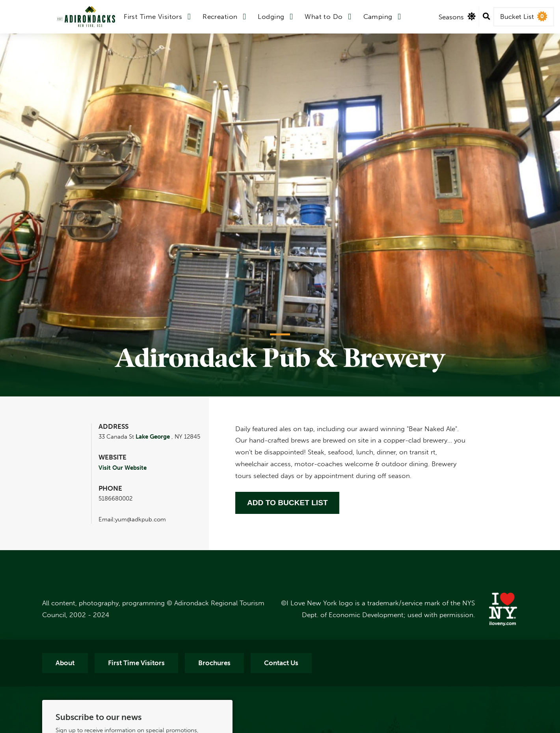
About (65, 663)
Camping (378, 17)
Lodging (271, 17)
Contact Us (281, 663)
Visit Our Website (123, 468)
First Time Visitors (153, 17)
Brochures (214, 663)
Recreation (220, 17)
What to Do (324, 17)
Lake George (153, 437)
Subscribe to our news (99, 717)
